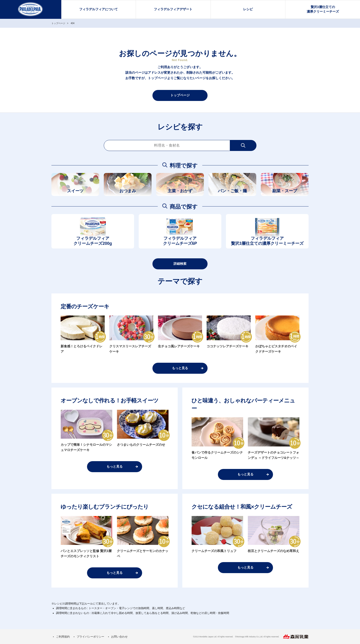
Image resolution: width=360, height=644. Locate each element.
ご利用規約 (63, 637)
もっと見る (180, 368)
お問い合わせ (119, 637)
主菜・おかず (180, 191)
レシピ (248, 9)
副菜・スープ (285, 191)
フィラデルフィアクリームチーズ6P (180, 241)
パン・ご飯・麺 (232, 191)
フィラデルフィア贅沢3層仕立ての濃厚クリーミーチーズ (267, 241)
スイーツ (75, 191)
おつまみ (128, 191)
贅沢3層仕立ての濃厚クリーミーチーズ (323, 9)
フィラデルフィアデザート (173, 9)
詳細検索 (180, 264)
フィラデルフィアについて (98, 9)
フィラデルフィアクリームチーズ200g (93, 241)
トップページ (180, 95)
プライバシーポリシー (90, 637)
